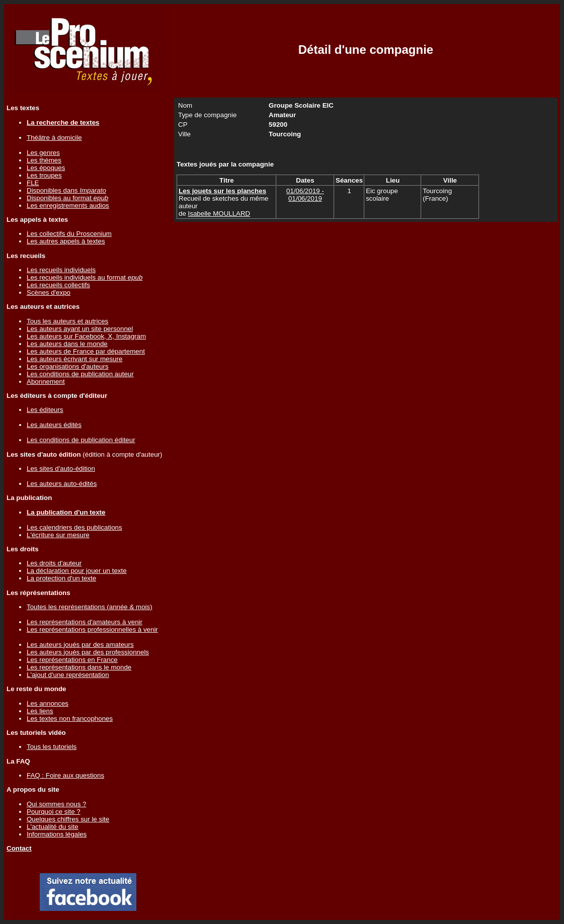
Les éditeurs (45, 410)
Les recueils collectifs (58, 285)
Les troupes (44, 175)
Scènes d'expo (49, 292)
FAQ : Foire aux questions (65, 775)
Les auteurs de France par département (86, 351)
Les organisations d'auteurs (68, 366)
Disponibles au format (67, 198)
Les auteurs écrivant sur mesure (74, 359)
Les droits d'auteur (54, 563)
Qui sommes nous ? (57, 804)
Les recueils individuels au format (85, 277)
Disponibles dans (66, 190)
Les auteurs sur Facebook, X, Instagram (86, 336)
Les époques (46, 168)
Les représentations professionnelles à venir (92, 629)
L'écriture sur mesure (58, 535)
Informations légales (57, 834)
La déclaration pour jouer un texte (77, 571)
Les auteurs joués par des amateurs (80, 645)
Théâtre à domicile (54, 138)
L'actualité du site (53, 827)
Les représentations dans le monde (79, 667)
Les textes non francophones (70, 719)
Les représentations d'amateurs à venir (85, 622)
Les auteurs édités (54, 425)
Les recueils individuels (61, 270)
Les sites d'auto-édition (61, 469)
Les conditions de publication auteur (80, 374)
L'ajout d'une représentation (68, 675)
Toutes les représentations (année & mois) (90, 607)
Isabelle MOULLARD (219, 214)
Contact (19, 848)
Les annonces (48, 703)
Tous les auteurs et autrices (67, 321)
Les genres (43, 153)
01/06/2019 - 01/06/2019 (305, 195)
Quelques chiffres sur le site (68, 819)
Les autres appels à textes (66, 241)
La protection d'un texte (61, 578)
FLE (33, 183)
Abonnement (46, 382)
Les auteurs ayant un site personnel (80, 329)
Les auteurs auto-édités (62, 484)
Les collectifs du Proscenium (69, 234)
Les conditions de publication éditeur (81, 440)
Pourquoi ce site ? (54, 812)
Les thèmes (44, 160)
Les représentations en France (72, 660)
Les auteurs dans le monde (67, 344)
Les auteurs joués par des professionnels (88, 652)
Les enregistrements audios (68, 205)
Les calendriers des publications (74, 527)
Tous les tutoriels (52, 747)
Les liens (40, 711)
